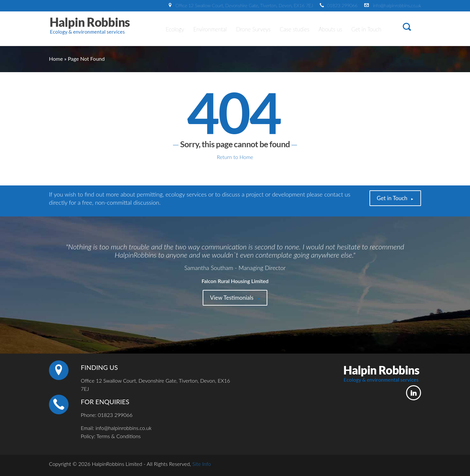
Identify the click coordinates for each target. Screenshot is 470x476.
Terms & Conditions (119, 436)
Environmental (210, 29)
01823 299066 (342, 5)
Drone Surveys (253, 29)
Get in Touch (366, 29)
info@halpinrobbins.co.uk (397, 5)
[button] (407, 28)
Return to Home (235, 157)
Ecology (175, 29)
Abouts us (330, 29)
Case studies (295, 29)
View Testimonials (232, 298)
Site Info (202, 464)
